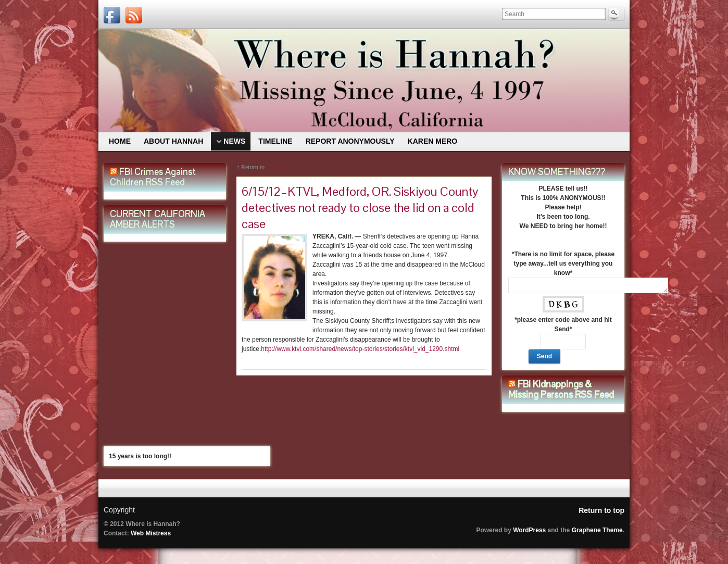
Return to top (601, 510)
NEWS (275, 167)
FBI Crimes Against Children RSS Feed (153, 177)
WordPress (529, 530)
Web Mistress (151, 533)
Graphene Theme (597, 530)
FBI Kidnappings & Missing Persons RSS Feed (561, 389)
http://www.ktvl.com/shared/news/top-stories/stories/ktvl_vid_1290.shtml (360, 349)
